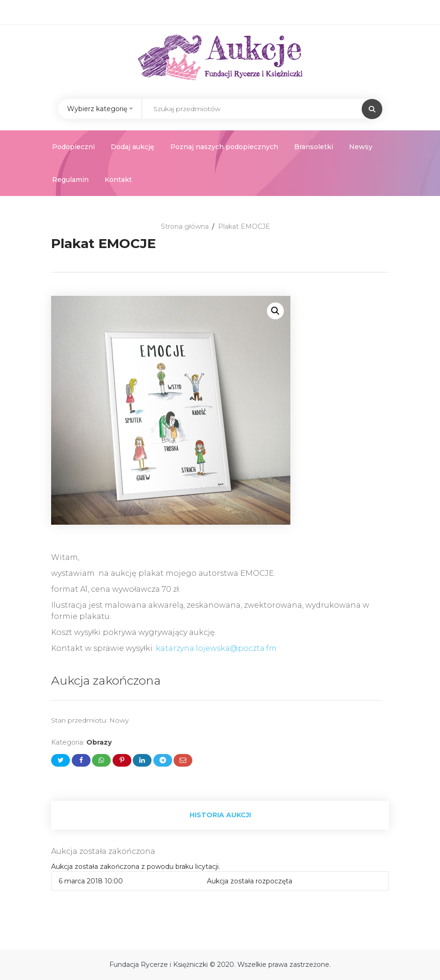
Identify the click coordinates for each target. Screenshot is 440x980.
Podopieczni (73, 147)
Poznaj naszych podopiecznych (224, 147)
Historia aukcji (220, 815)
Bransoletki (314, 147)
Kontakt (118, 180)
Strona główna (185, 226)
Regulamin (70, 180)
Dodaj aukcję (133, 147)
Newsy (361, 147)
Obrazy (99, 742)
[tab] (220, 815)
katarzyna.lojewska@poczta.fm (216, 648)
